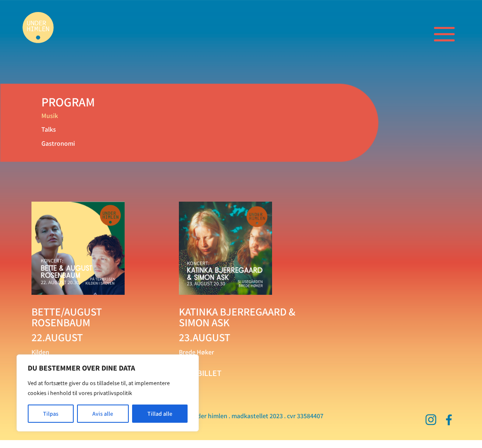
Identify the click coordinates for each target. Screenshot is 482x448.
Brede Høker (196, 352)
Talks (49, 129)
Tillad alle (160, 414)
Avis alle (103, 414)
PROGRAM (68, 102)
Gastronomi (58, 143)
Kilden (40, 352)
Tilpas (51, 414)
